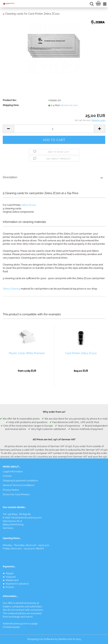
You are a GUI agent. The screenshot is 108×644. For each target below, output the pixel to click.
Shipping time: (11, 105)
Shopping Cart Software (41, 639)
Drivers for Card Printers (16, 494)
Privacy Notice (11, 490)
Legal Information (13, 471)
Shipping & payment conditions (20, 481)
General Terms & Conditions (19, 485)
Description (10, 177)
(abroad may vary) (69, 105)
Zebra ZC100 (29, 205)
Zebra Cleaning (12, 289)
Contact (7, 476)
